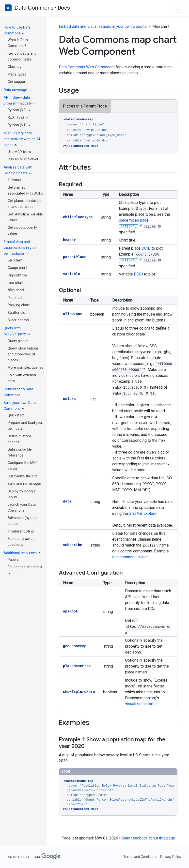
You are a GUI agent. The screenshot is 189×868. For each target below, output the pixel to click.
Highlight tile (17, 275)
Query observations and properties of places (23, 354)
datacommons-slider (130, 557)
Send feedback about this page (148, 838)
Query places (18, 341)
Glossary (15, 67)
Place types (17, 74)
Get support (17, 82)
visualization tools (141, 704)
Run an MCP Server (23, 159)
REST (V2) (16, 117)
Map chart (16, 290)
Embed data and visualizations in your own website (20, 248)
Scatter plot (17, 313)
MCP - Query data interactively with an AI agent (22, 139)
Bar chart (15, 260)
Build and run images (24, 484)
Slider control (18, 320)
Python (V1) (17, 125)
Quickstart (16, 415)
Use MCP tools (19, 152)
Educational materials (25, 567)
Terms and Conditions (140, 857)
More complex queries (25, 368)
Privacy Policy (171, 857)
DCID (146, 248)
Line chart (16, 283)
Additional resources (20, 553)
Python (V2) (17, 110)
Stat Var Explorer (143, 513)
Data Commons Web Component (87, 67)
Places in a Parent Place (85, 106)
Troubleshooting (21, 531)
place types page (134, 220)
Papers (13, 560)
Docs (64, 8)
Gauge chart (17, 268)
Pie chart (15, 298)
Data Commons (34, 8)
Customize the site (23, 476)
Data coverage (15, 90)
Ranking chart (19, 305)
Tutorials (15, 180)
